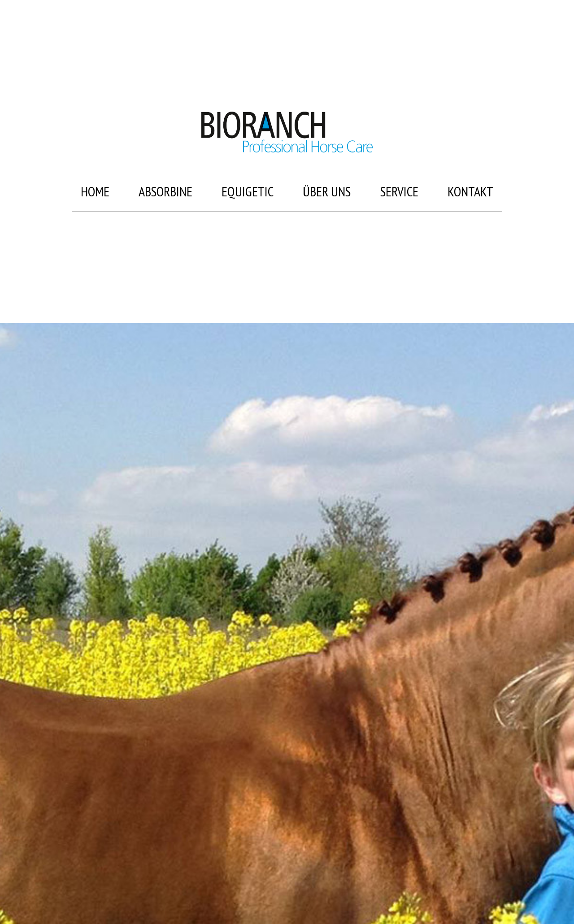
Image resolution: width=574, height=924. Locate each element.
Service (399, 191)
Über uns (327, 191)
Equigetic (248, 191)
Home (95, 191)
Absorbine (165, 191)
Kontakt (470, 191)
